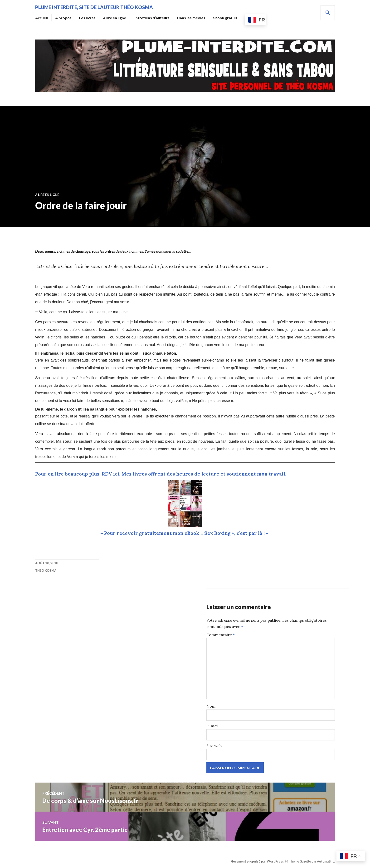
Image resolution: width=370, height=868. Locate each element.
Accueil (41, 18)
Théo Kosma (46, 570)
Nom (211, 706)
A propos (63, 18)
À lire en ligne (114, 18)
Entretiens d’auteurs (151, 18)
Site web (214, 746)
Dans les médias (191, 18)
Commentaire (221, 635)
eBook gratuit (225, 18)
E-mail (212, 726)
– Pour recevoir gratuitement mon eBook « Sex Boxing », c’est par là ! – (185, 533)
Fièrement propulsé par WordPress (257, 861)
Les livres (87, 18)
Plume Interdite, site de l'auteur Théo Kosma (94, 7)
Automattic (326, 861)
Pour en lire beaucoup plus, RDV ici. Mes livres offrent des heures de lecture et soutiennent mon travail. (161, 474)
